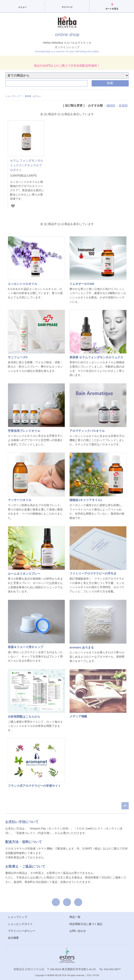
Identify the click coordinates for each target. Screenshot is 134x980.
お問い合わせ (78, 931)
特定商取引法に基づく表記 (86, 924)
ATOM (96, 975)
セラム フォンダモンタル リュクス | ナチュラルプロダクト (27, 165)
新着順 (123, 105)
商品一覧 (75, 917)
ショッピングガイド (20, 924)
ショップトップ (13, 96)
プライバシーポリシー (22, 931)
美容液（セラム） (33, 96)
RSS (89, 975)
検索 (110, 83)
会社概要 (13, 938)
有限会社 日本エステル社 (29, 969)
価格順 (111, 105)
